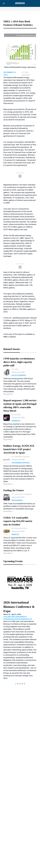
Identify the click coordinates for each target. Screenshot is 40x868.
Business (22, 375)
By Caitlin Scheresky (22, 494)
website (12, 337)
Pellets (15, 375)
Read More (8, 394)
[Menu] (4, 3)
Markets (15, 534)
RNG (13, 500)
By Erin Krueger (19, 528)
